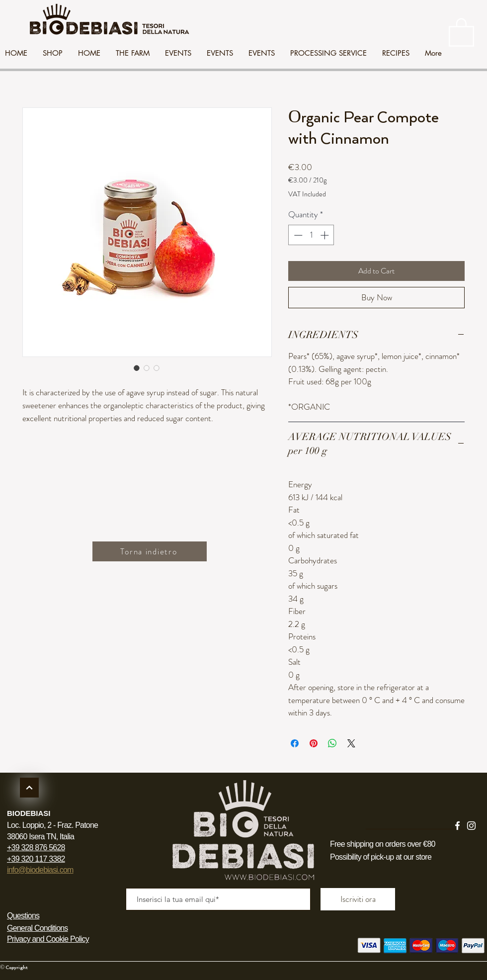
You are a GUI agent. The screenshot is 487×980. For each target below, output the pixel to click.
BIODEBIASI (29, 813)
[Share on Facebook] (295, 743)
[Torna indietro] (150, 551)
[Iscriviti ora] (358, 899)
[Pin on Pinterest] (314, 743)
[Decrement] (297, 235)
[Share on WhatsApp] (332, 743)
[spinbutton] (311, 235)
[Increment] (325, 235)
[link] (461, 32)
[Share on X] (351, 743)
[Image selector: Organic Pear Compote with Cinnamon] (137, 368)
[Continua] (29, 788)
